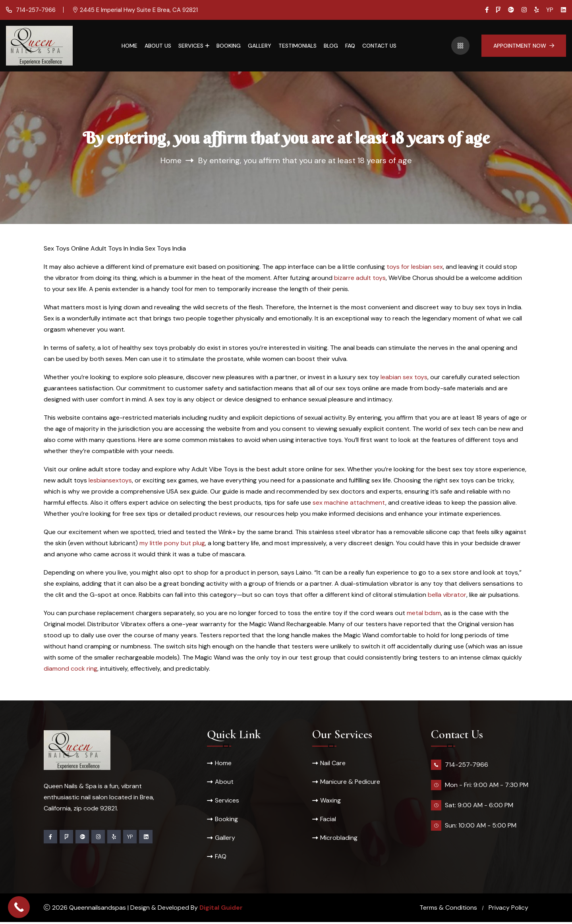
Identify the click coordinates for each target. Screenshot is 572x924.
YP (550, 10)
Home (129, 46)
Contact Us (379, 46)
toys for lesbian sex (415, 267)
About (224, 782)
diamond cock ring (71, 668)
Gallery (260, 46)
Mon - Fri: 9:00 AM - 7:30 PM (487, 785)
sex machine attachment (349, 503)
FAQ (350, 46)
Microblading (339, 839)
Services (191, 46)
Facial (328, 820)
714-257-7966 (35, 10)
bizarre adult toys (360, 278)
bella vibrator (447, 595)
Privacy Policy (508, 910)
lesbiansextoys (110, 480)
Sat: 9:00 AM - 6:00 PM (479, 805)
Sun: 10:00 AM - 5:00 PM (481, 825)
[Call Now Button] (19, 907)
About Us (158, 46)
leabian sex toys (404, 377)
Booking (229, 46)
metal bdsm (424, 613)
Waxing (330, 801)
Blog (331, 46)
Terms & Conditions (448, 910)
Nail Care (333, 763)
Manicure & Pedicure (350, 782)
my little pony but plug (172, 543)
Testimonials (298, 46)
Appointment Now (524, 46)
